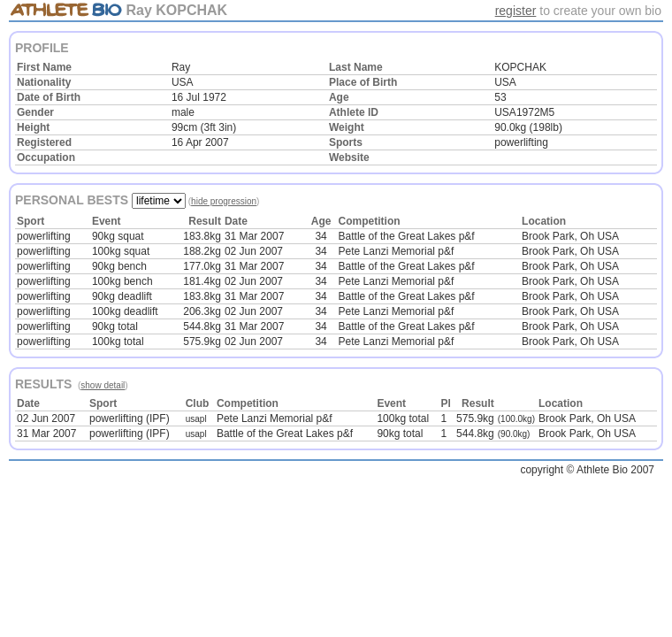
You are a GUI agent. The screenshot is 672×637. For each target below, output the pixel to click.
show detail (103, 385)
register (516, 11)
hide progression (224, 201)
